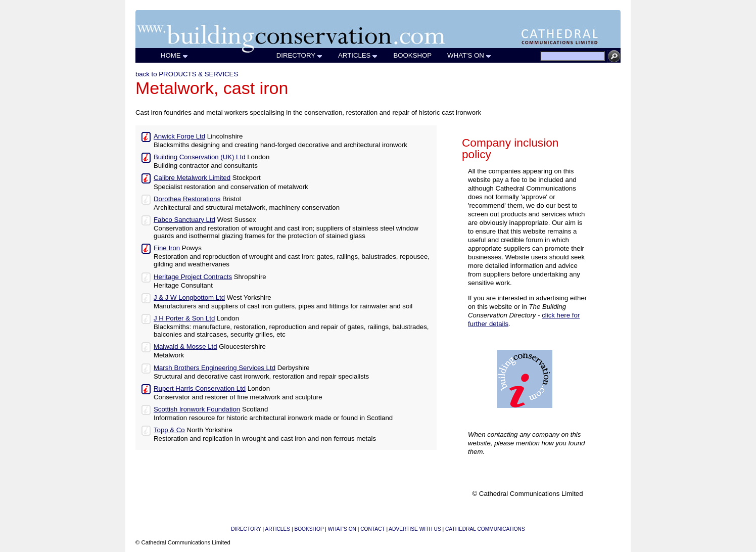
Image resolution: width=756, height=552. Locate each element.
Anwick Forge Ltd (179, 136)
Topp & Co (169, 430)
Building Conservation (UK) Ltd (199, 157)
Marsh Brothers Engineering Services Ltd (215, 368)
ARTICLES (358, 55)
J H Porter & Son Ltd (184, 318)
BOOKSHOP (413, 55)
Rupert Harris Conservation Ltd (200, 388)
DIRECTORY (300, 55)
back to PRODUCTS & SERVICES (187, 74)
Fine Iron (167, 248)
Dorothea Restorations (187, 199)
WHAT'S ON (469, 55)
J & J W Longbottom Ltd (189, 297)
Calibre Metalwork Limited (192, 178)
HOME (175, 55)
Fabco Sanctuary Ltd (184, 220)
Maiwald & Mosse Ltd (185, 347)
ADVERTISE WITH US (415, 529)
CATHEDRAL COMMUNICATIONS (485, 529)
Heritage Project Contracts (193, 277)
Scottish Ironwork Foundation (197, 409)
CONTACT (372, 529)
